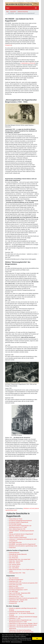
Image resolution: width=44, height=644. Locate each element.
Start (8, 8)
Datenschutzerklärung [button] (16, 642)
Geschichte (13, 12)
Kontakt (36, 1)
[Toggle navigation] (36, 8)
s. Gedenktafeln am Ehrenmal (28, 63)
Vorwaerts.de (8, 45)
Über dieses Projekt (20, 1)
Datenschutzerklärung (30, 1)
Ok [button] (37, 638)
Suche (14, 1)
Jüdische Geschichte (23, 12)
